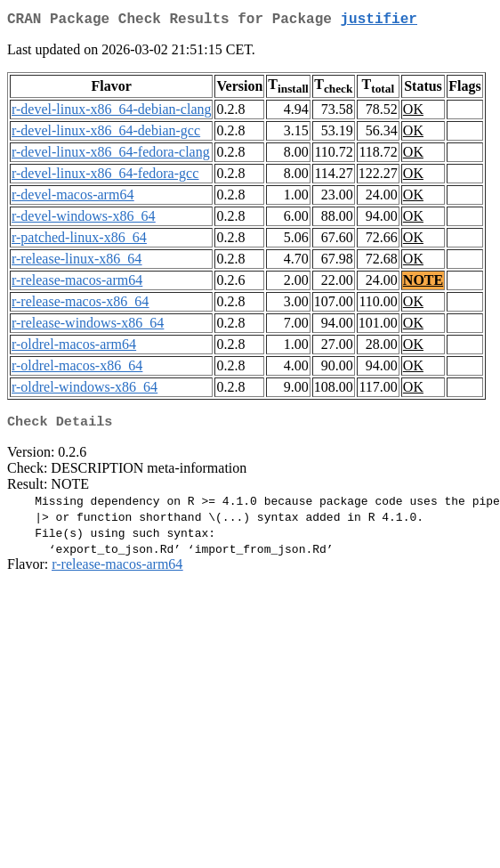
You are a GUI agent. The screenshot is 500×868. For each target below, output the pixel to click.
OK (413, 113)
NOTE (423, 284)
